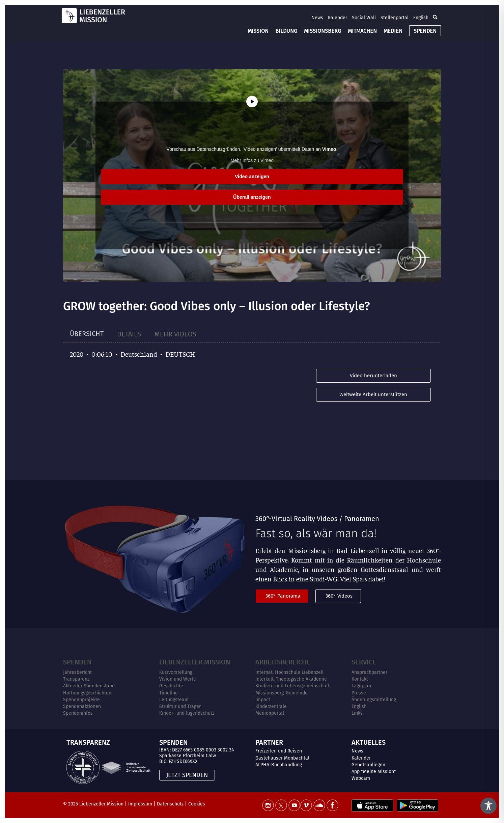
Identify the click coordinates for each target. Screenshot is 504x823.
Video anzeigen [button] (252, 176)
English (421, 18)
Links (357, 713)
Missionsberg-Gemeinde (282, 693)
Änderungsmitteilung (374, 700)
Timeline (169, 693)
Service (364, 662)
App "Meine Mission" (374, 772)
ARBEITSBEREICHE (283, 662)
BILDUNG (286, 31)
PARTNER (269, 742)
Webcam (361, 778)
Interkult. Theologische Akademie (291, 679)
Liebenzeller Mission (195, 662)
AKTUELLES (369, 742)
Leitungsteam (174, 700)
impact (263, 700)
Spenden (77, 662)
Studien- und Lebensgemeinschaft (292, 686)
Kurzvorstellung (176, 672)
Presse (359, 693)
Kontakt (360, 679)
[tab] (87, 334)
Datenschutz (170, 804)
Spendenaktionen (82, 706)
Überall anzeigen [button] (252, 197)
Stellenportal (395, 18)
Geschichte (171, 686)
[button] (435, 18)
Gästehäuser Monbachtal (282, 758)
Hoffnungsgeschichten (87, 693)
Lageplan (361, 686)
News (317, 18)
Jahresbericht (77, 672)
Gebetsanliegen (368, 765)
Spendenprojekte (81, 700)
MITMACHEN (362, 31)
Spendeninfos (78, 713)
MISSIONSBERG (323, 31)
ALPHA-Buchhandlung (279, 765)
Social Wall (364, 18)
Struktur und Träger (180, 706)
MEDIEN (393, 31)
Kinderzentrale (271, 706)
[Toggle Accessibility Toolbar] (488, 806)
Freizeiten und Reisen (279, 751)
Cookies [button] (197, 804)
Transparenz (76, 679)
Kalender (338, 18)
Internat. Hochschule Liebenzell (289, 672)
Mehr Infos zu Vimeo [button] (252, 160)
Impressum (140, 804)
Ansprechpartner (369, 672)
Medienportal (270, 713)
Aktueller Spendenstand (89, 686)
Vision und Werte (178, 679)
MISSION (258, 31)
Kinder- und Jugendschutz (187, 713)
